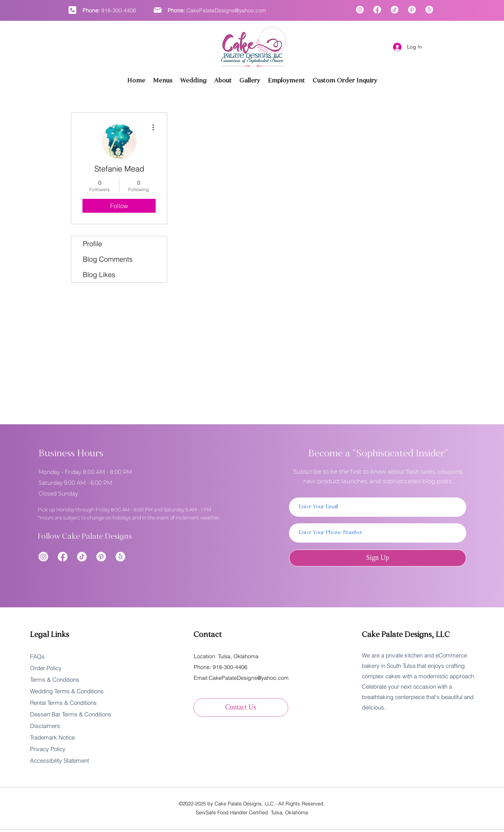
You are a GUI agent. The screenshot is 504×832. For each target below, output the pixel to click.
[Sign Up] (378, 558)
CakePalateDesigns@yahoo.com (226, 10)
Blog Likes (99, 275)
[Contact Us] (241, 708)
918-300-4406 (119, 10)
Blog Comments (108, 259)
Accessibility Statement (60, 761)
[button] (250, 81)
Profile (92, 244)
